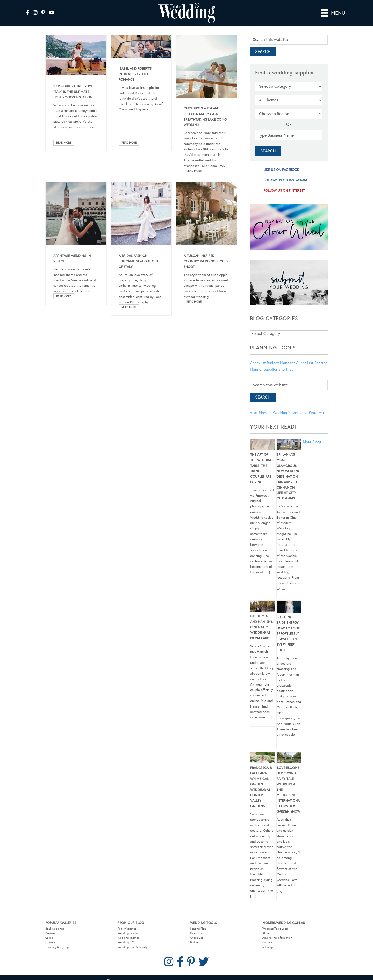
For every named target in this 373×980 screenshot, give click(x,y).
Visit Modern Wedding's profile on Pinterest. (288, 413)
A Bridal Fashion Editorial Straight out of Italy (139, 261)
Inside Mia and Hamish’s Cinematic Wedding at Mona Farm (261, 627)
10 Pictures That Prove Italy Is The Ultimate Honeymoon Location (73, 92)
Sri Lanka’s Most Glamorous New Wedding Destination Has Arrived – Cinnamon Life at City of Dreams (288, 477)
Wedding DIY (126, 942)
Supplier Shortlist (278, 369)
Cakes (49, 938)
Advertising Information (277, 938)
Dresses (50, 933)
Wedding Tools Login (275, 929)
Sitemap (268, 947)
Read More (64, 143)
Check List (196, 938)
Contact (267, 942)
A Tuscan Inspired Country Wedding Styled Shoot (206, 261)
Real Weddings (55, 929)
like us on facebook (281, 170)
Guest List (305, 363)
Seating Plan (198, 929)
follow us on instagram (285, 180)
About (266, 933)
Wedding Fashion (128, 933)
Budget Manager (281, 363)
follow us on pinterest (284, 191)
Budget (195, 942)
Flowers (50, 942)
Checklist (258, 363)
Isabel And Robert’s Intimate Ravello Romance (135, 74)
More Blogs (312, 442)
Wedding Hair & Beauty (132, 947)
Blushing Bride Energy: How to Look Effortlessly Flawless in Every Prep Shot (288, 634)
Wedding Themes (128, 938)
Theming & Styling (57, 947)
